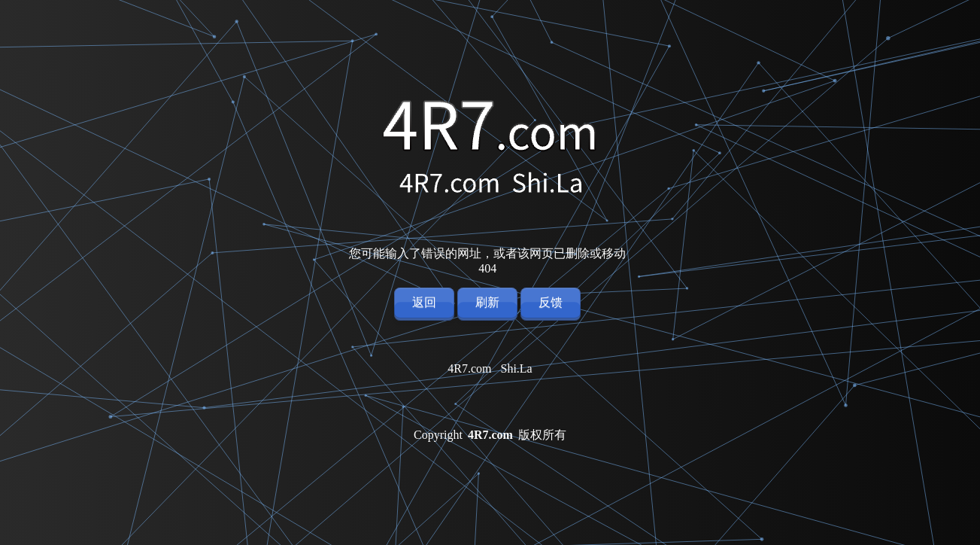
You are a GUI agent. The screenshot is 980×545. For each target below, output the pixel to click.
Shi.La (517, 368)
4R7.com (469, 368)
